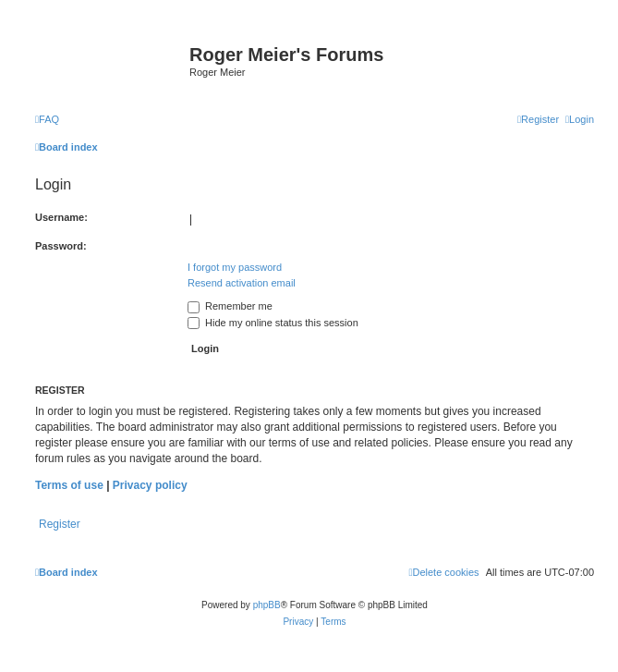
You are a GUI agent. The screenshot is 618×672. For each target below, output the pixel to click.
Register (60, 524)
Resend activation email (242, 283)
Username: (61, 217)
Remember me (230, 306)
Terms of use (69, 485)
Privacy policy (150, 485)
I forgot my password (235, 267)
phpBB (267, 605)
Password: (61, 246)
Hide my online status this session (273, 323)
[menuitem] (47, 119)
